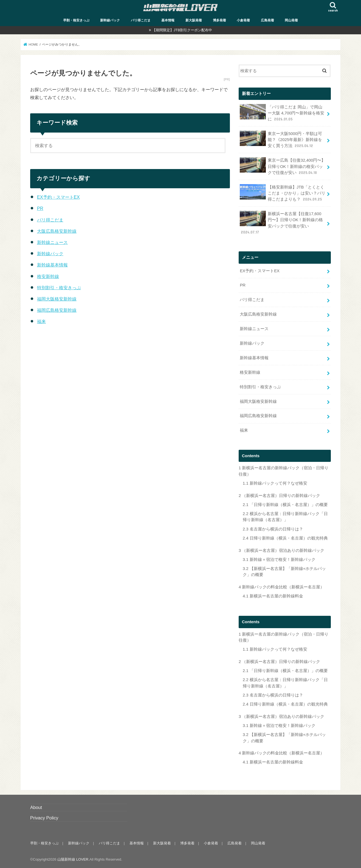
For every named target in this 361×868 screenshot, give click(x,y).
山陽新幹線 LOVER (73, 859)
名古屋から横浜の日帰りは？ (273, 529)
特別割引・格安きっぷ (59, 288)
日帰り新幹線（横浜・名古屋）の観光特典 (285, 538)
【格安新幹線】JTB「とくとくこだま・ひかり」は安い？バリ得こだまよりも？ (283, 193)
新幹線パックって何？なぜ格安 (275, 483)
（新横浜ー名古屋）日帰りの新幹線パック (279, 496)
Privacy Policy (44, 818)
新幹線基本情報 (52, 265)
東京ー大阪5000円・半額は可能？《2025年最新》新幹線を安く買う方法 (281, 140)
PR (40, 208)
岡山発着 (291, 20)
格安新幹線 (48, 276)
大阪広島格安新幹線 (57, 231)
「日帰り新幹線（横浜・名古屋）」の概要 (285, 505)
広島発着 (267, 20)
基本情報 (168, 20)
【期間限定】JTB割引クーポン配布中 (182, 30)
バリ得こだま (141, 20)
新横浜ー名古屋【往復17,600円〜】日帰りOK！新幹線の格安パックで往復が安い (281, 223)
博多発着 (219, 20)
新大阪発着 (194, 20)
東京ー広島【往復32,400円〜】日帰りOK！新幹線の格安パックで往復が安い (283, 166)
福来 (41, 321)
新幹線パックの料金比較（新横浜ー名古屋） (281, 587)
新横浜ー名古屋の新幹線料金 (273, 596)
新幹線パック (110, 20)
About (36, 807)
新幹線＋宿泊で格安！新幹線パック (279, 560)
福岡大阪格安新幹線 (57, 299)
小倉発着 (243, 20)
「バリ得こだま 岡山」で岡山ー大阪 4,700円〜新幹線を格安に (282, 113)
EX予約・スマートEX (58, 197)
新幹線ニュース (52, 242)
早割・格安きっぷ (76, 20)
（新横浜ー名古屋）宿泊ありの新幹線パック (281, 550)
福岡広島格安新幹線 (57, 310)
